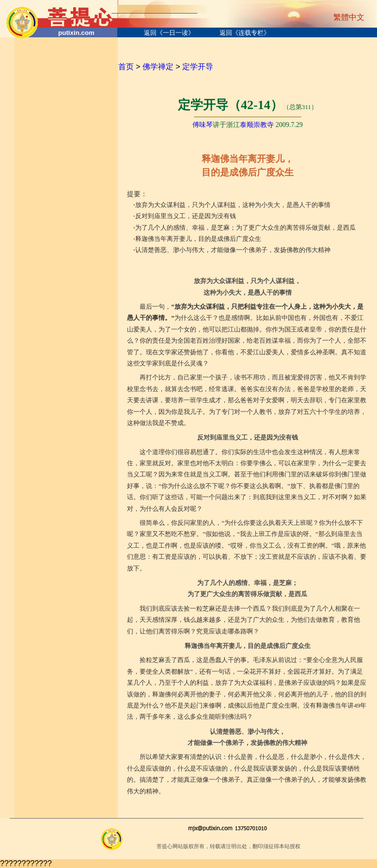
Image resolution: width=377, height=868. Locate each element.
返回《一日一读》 (169, 33)
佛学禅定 (158, 67)
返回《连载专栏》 (245, 33)
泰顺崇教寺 (257, 125)
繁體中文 (349, 17)
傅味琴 (203, 125)
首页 (126, 67)
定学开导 (198, 67)
